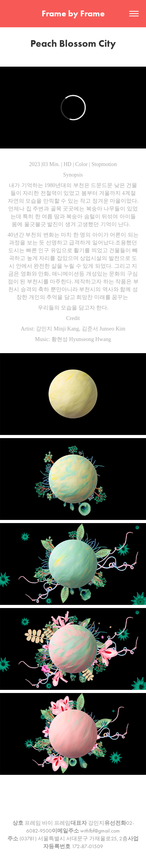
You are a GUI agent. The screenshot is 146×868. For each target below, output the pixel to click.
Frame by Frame (73, 13)
